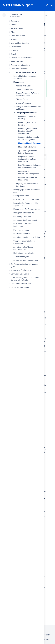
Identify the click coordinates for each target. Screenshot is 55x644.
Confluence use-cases (19, 69)
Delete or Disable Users (25, 90)
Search (47, 5)
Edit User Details (22, 99)
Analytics (14, 50)
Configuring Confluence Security (25, 220)
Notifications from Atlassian (24, 253)
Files (13, 32)
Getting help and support (20, 287)
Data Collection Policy (22, 234)
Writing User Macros (21, 196)
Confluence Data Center (20, 274)
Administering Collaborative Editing (27, 237)
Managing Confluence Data (24, 213)
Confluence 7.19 (16, 14)
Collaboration (16, 47)
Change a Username (23, 103)
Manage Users (19, 82)
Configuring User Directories (27, 113)
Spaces (14, 25)
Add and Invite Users (24, 86)
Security (46, 635)
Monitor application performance (26, 260)
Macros (14, 39)
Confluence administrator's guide (23, 72)
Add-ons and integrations (20, 65)
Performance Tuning (21, 230)
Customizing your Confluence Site (26, 199)
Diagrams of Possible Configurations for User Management (27, 159)
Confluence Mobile (18, 36)
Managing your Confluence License (27, 209)
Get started (15, 21)
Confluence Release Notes (21, 284)
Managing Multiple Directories (30, 143)
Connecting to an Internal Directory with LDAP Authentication (28, 131)
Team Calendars (17, 61)
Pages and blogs (17, 28)
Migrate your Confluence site (22, 270)
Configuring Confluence (22, 216)
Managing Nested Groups (28, 147)
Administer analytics (21, 257)
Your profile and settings (20, 43)
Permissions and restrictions (22, 58)
